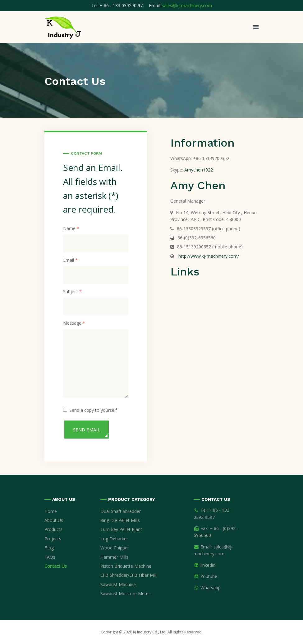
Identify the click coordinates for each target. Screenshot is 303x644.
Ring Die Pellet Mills (120, 520)
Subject (72, 292)
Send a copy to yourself (93, 410)
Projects (53, 539)
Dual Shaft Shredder (121, 511)
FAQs (50, 557)
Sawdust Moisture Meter (125, 593)
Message (74, 323)
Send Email (87, 430)
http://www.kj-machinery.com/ (208, 256)
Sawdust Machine (118, 584)
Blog (49, 548)
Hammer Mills (114, 557)
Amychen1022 (199, 170)
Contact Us (56, 566)
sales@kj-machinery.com (187, 5)
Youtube (209, 576)
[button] (256, 27)
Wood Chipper (115, 548)
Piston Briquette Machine (126, 566)
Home (51, 511)
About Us (54, 520)
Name (71, 228)
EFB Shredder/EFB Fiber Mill (129, 575)
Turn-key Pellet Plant (121, 529)
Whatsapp (211, 588)
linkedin (208, 565)
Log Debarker (114, 539)
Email (70, 260)
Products (53, 529)
